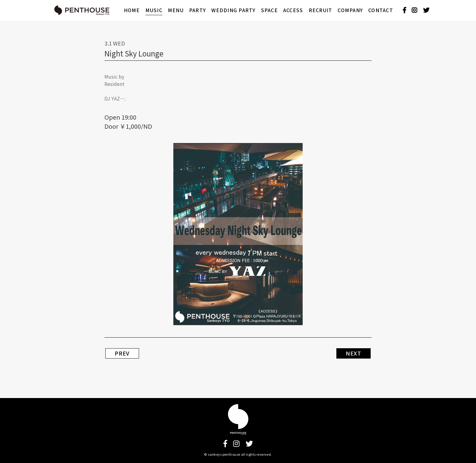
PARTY (197, 10)
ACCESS (293, 10)
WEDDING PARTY (233, 10)
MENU (176, 10)
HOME (132, 10)
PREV (122, 353)
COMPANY (350, 10)
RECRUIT (321, 10)
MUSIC (154, 10)
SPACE (269, 10)
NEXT (354, 353)
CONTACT (381, 10)
